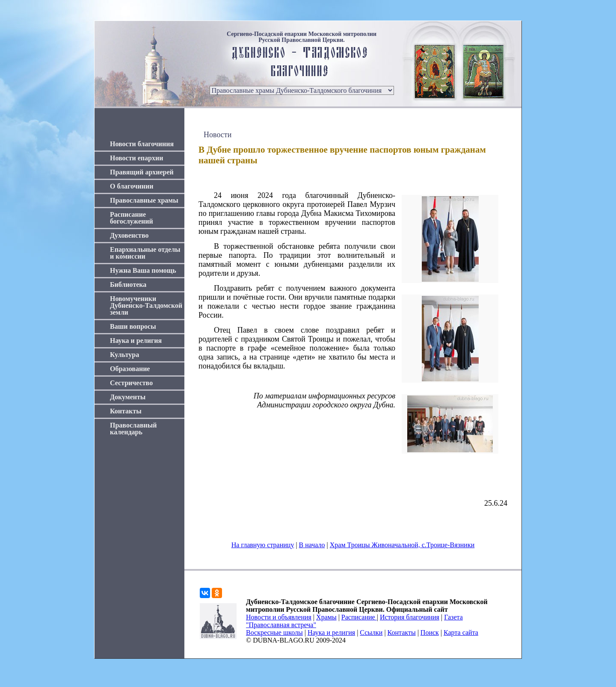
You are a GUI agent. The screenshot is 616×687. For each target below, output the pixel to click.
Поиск (430, 632)
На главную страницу (263, 545)
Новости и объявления (279, 617)
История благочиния (410, 617)
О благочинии (132, 186)
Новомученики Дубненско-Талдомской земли (146, 305)
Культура (124, 355)
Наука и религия (136, 341)
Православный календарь (133, 429)
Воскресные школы (274, 632)
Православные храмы (144, 200)
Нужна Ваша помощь (143, 270)
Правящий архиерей (142, 172)
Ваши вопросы (133, 326)
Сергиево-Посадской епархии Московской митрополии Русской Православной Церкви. (302, 37)
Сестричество (131, 383)
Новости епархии (136, 158)
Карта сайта (461, 632)
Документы (128, 397)
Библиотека (128, 285)
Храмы (326, 617)
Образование (130, 369)
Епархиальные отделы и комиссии (145, 253)
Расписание (359, 617)
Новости (218, 135)
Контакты (126, 411)
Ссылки (371, 632)
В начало (312, 545)
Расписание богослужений (132, 218)
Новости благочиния (142, 144)
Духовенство (129, 235)
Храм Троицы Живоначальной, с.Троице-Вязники (402, 545)
